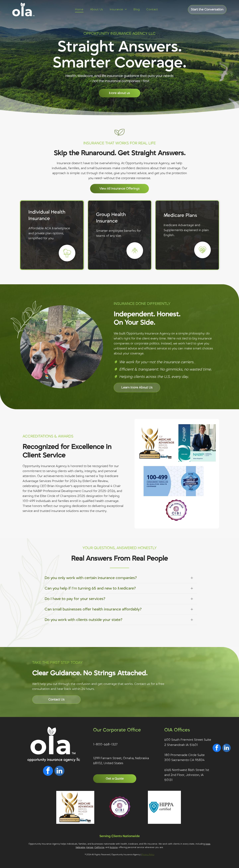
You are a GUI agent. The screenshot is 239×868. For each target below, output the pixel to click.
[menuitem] (79, 9)
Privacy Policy (148, 855)
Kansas (90, 847)
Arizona (114, 847)
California (99, 847)
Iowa (208, 844)
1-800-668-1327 (105, 744)
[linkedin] (59, 771)
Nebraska (80, 847)
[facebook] (48, 771)
